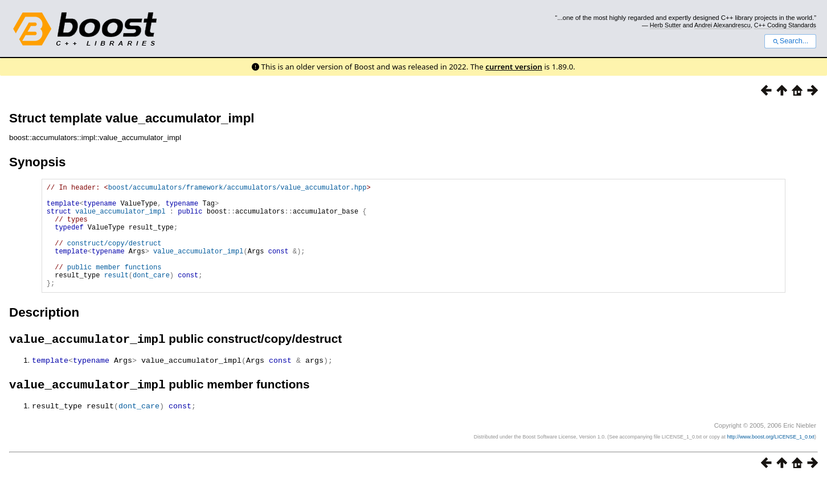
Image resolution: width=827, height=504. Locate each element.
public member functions (114, 286)
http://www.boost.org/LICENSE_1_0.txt (771, 461)
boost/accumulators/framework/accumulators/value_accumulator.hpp (238, 189)
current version (514, 67)
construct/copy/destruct (114, 257)
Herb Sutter (666, 25)
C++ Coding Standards (785, 25)
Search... (790, 41)
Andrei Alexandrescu (722, 25)
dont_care (151, 295)
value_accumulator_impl (120, 218)
